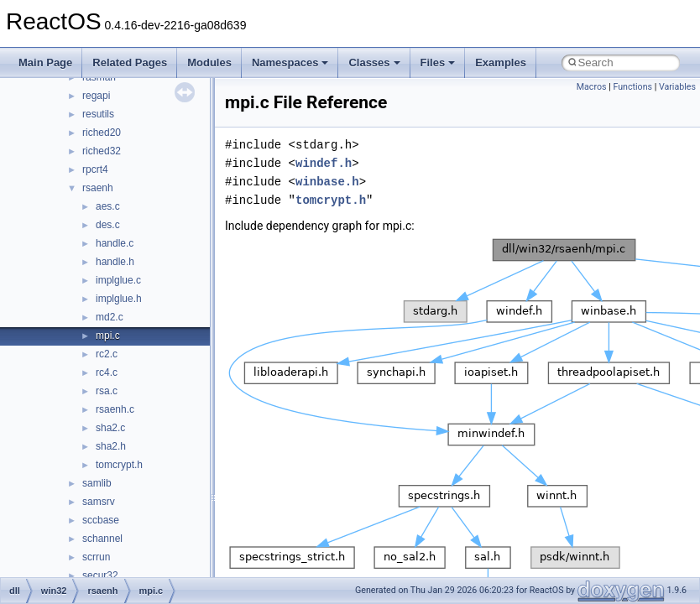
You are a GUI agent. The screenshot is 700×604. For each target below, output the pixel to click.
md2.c (110, 317)
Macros (592, 87)
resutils (98, 114)
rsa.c (107, 391)
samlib (97, 483)
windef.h (324, 163)
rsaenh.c (115, 409)
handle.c (115, 243)
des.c (108, 225)
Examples (501, 62)
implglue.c (118, 280)
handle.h (115, 262)
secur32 (100, 575)
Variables (677, 87)
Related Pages (130, 62)
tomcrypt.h (119, 465)
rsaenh (98, 188)
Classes (374, 62)
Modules (209, 62)
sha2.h (111, 446)
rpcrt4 (95, 169)
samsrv (99, 502)
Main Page (45, 62)
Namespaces (290, 62)
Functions (632, 87)
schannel (102, 539)
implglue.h (119, 299)
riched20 (102, 133)
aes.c (108, 206)
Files (438, 62)
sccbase (101, 520)
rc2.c (107, 354)
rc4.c (107, 372)
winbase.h (327, 182)
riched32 (102, 151)
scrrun (96, 557)
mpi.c (108, 336)
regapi (96, 96)
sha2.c (110, 428)
